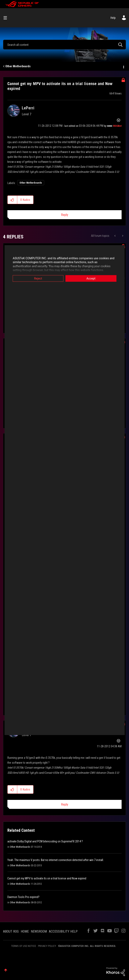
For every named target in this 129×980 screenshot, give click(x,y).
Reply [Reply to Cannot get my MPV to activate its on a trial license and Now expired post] (65, 215)
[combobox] (64, 45)
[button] (12, 200)
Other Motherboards (18, 66)
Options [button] (123, 66)
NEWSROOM (39, 931)
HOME (25, 931)
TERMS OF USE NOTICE (24, 946)
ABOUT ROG (11, 931)
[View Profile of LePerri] (28, 108)
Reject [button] (36, 278)
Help (113, 18)
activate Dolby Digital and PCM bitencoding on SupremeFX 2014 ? (45, 841)
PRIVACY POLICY (47, 946)
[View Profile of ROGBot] (117, 126)
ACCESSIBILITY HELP (63, 931)
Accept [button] (93, 278)
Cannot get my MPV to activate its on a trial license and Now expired (47, 878)
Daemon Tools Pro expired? (23, 897)
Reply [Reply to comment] (65, 804)
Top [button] (6, 970)
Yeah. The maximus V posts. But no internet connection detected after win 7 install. (56, 860)
